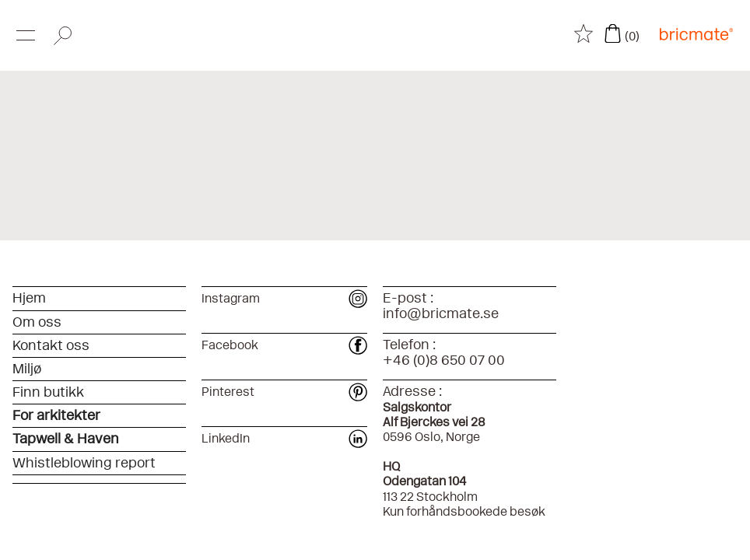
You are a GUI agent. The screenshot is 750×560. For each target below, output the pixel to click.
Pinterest (284, 392)
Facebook (284, 345)
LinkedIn (284, 438)
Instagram (284, 298)
